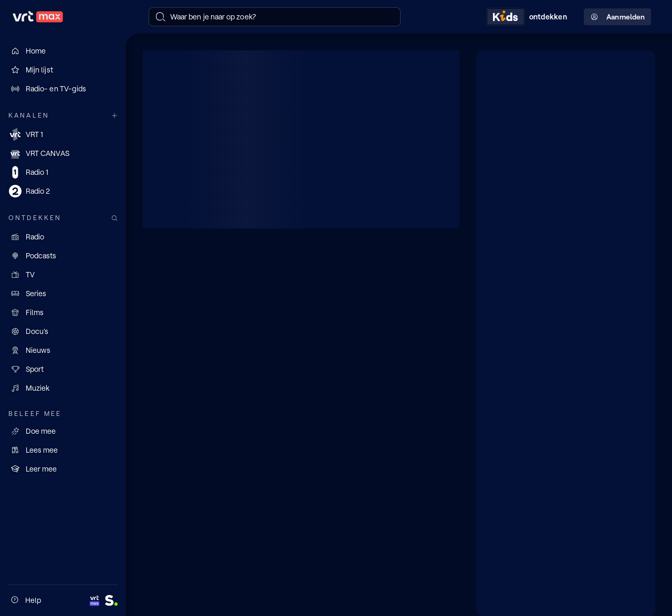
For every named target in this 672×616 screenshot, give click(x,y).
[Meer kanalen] (114, 116)
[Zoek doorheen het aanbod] (114, 218)
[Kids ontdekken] (529, 17)
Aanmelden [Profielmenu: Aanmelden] (617, 17)
